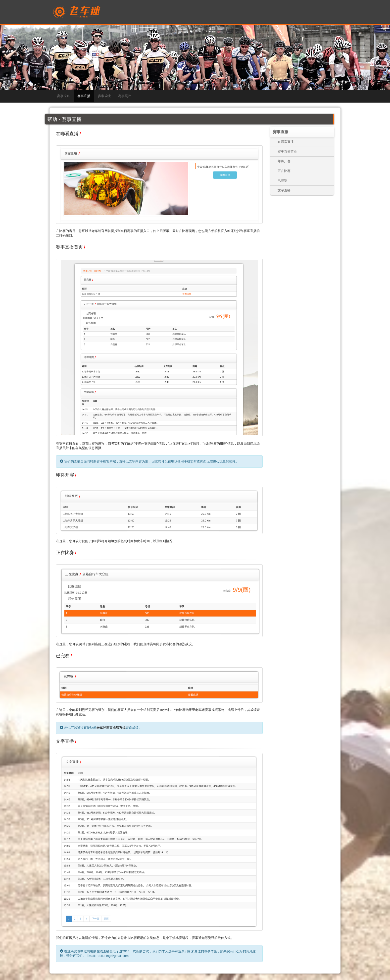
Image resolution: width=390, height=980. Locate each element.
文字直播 (284, 190)
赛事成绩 (104, 96)
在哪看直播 (286, 142)
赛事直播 (84, 96)
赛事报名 (63, 96)
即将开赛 (284, 161)
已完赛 (282, 181)
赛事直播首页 (287, 151)
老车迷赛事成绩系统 (111, 728)
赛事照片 (125, 96)
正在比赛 (284, 171)
